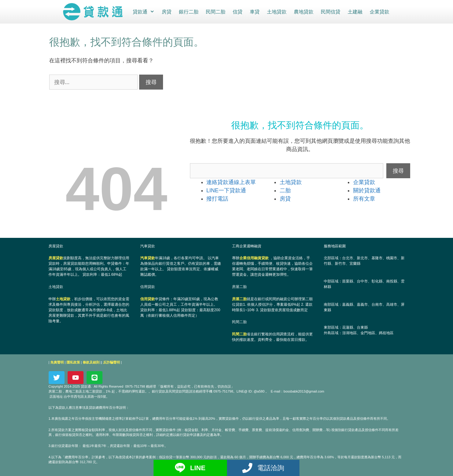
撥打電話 (217, 198)
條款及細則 (91, 362)
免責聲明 (57, 362)
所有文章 (364, 198)
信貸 (237, 11)
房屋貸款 (56, 258)
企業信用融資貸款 (254, 258)
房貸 (166, 11)
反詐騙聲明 (111, 362)
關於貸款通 (367, 190)
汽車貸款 (148, 258)
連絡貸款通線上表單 (231, 182)
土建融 (355, 11)
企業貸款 (379, 11)
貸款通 (145, 12)
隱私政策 (73, 362)
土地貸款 (276, 11)
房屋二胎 (239, 299)
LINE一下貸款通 (226, 190)
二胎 (285, 190)
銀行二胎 (188, 11)
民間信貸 (330, 11)
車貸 (254, 11)
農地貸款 (303, 11)
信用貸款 (148, 299)
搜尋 (398, 170)
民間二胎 (215, 11)
